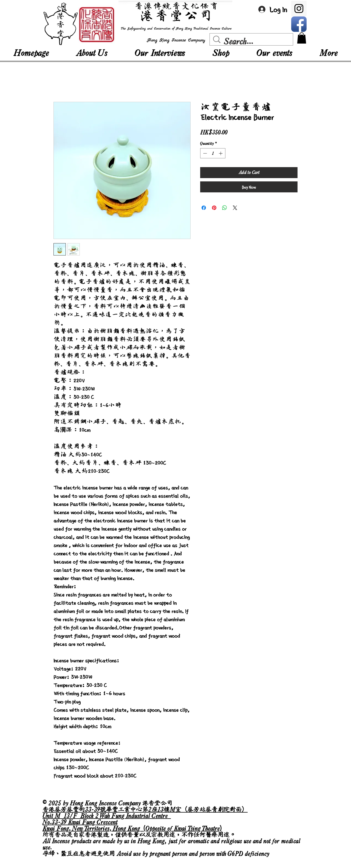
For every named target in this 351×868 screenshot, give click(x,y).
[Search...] (253, 41)
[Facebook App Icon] (299, 24)
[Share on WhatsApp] (225, 208)
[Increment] (221, 153)
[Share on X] (235, 208)
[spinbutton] (213, 153)
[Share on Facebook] (204, 208)
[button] (302, 38)
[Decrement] (204, 153)
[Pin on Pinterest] (214, 208)
